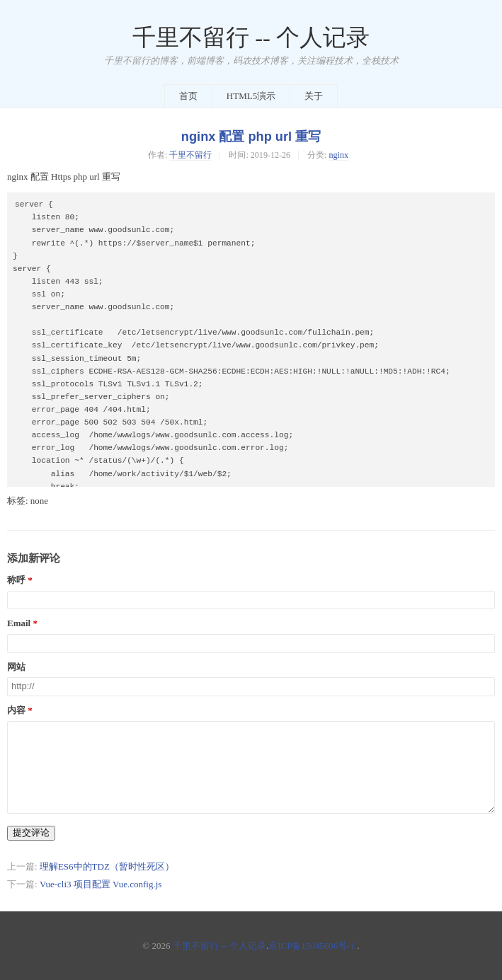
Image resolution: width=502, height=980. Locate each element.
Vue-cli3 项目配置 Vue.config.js (101, 884)
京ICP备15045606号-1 (312, 946)
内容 (16, 710)
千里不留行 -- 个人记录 (251, 38)
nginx (338, 155)
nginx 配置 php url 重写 (251, 137)
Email (19, 623)
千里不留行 (190, 155)
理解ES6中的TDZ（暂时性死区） (107, 866)
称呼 (16, 580)
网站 (16, 667)
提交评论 (31, 832)
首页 (188, 96)
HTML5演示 (251, 96)
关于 (314, 96)
